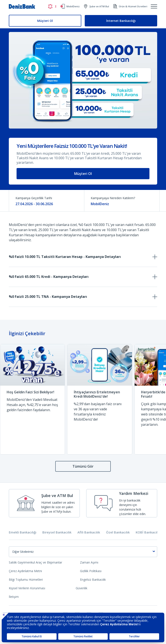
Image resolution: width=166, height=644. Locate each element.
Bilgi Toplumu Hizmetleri (26, 580)
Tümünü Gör (83, 466)
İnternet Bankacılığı (121, 21)
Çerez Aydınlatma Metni (25, 571)
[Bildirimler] (52, 6)
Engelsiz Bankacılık (93, 580)
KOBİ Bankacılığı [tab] (148, 532)
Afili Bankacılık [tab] (89, 532)
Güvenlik (81, 588)
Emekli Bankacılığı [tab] (23, 532)
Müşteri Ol (45, 21)
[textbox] (83, 552)
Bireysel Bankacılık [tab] (57, 532)
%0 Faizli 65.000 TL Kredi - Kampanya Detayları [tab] (49, 277)
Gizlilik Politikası (91, 571)
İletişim (14, 597)
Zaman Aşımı (89, 562)
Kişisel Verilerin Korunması (27, 588)
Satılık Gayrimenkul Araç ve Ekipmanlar (35, 562)
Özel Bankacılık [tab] (118, 532)
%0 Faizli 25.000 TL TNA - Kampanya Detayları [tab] (48, 297)
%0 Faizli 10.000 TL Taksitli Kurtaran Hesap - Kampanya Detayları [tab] (65, 257)
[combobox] (83, 552)
